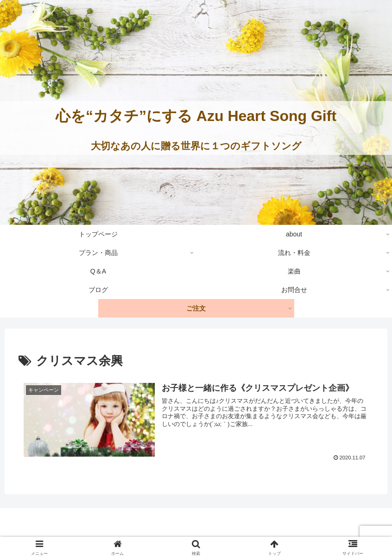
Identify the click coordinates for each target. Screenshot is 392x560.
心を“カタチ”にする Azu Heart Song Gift (196, 116)
